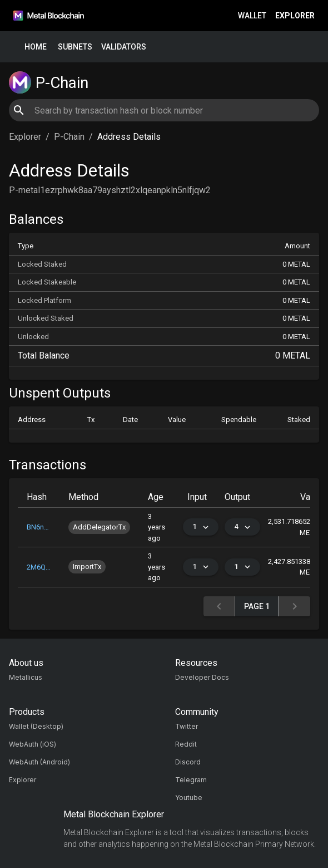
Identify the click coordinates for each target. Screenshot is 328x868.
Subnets (75, 47)
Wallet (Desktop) (36, 726)
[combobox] (164, 110)
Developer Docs (202, 677)
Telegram (191, 780)
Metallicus (26, 677)
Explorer (295, 16)
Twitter (187, 726)
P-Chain (69, 137)
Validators (124, 47)
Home (36, 47)
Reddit (186, 744)
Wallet (252, 16)
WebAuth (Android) (39, 762)
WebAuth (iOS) (33, 744)
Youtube (189, 798)
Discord (188, 762)
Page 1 (257, 607)
